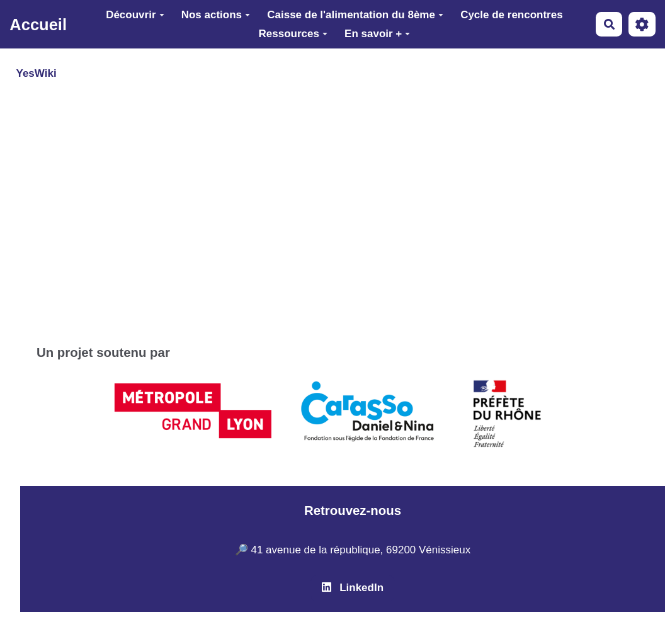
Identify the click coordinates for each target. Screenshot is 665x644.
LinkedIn (353, 588)
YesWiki (37, 73)
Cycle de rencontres (512, 15)
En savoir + (377, 34)
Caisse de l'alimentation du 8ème (355, 15)
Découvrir (135, 15)
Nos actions (216, 15)
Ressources (293, 34)
